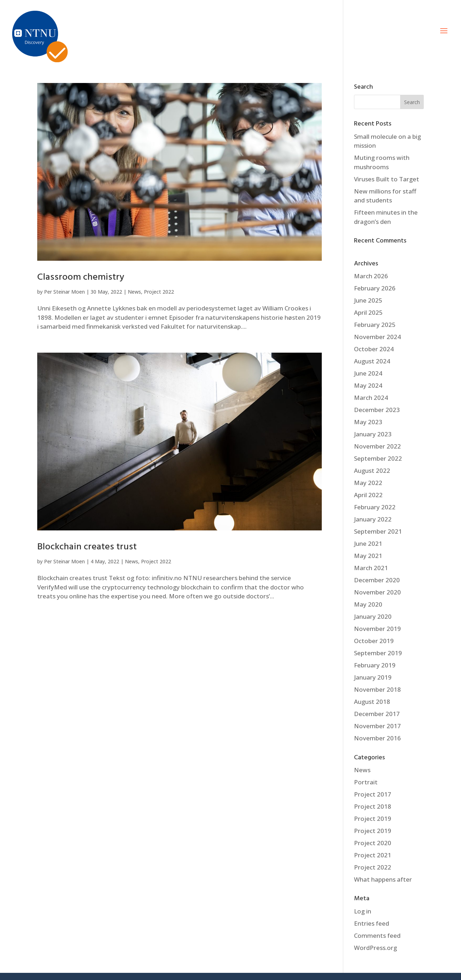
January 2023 (373, 434)
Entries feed (372, 923)
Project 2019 (373, 819)
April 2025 (368, 312)
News (134, 292)
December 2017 (377, 714)
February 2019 (375, 665)
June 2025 (368, 300)
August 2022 (372, 471)
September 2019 (378, 653)
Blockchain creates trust (87, 547)
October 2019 (374, 641)
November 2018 (377, 689)
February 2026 (375, 288)
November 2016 (377, 738)
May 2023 (368, 422)
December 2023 (377, 410)
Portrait (366, 782)
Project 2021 (373, 855)
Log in (363, 911)
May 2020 (368, 604)
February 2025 (375, 325)
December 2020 (377, 580)
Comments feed (377, 935)
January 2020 (373, 616)
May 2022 (368, 483)
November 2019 (377, 629)
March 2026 (371, 276)
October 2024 (374, 349)
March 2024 (371, 398)
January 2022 (373, 519)
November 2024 (377, 337)
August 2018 (372, 702)
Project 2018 (373, 806)
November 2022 (377, 446)
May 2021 (368, 556)
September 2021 (378, 531)
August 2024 (372, 361)
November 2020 (377, 592)
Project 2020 (373, 843)
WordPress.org (375, 948)
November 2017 (377, 726)
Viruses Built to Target (387, 179)
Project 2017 (373, 794)
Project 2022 (159, 292)
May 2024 (368, 385)
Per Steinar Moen (64, 292)
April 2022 (368, 495)
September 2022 (378, 458)
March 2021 (371, 568)
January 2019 (373, 677)
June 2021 (368, 543)
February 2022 (375, 507)
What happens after (383, 879)
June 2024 (368, 373)
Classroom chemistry (81, 277)
